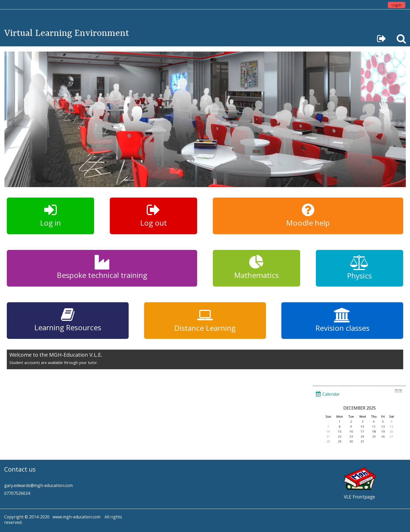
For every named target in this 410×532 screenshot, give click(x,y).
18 (374, 431)
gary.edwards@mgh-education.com (38, 485)
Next (399, 123)
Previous (11, 123)
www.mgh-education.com (76, 517)
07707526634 (17, 493)
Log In (397, 5)
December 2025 (360, 408)
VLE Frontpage (359, 497)
